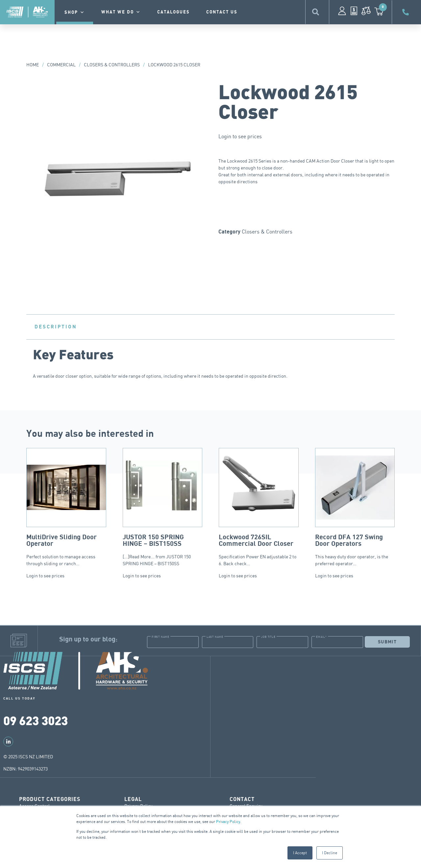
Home (33, 65)
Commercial (61, 65)
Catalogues (173, 12)
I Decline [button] (330, 853)
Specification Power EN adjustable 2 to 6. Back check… (259, 507)
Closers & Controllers (112, 65)
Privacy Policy (228, 822)
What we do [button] (121, 12)
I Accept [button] (300, 853)
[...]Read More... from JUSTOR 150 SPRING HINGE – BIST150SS (163, 507)
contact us (222, 12)
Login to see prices (240, 136)
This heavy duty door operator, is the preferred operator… (355, 507)
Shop (75, 12)
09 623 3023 (36, 720)
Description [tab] (56, 327)
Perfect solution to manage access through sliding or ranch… (66, 507)
